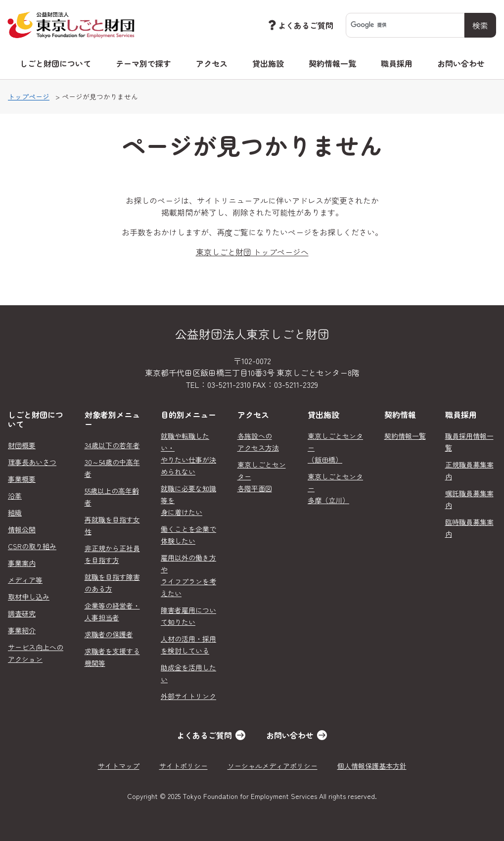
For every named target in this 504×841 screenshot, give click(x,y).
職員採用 (397, 63)
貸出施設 (268, 63)
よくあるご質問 (300, 25)
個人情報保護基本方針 (372, 766)
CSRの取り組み (32, 546)
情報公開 (22, 529)
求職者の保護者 (109, 634)
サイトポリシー (183, 766)
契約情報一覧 (332, 63)
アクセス (212, 63)
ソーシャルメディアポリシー (273, 766)
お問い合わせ (461, 63)
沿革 (15, 496)
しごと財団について (55, 63)
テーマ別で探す (143, 63)
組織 (15, 513)
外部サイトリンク (188, 696)
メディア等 (25, 580)
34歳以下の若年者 (112, 445)
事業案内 (22, 563)
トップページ (29, 96)
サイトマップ (119, 766)
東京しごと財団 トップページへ (252, 252)
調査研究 (22, 613)
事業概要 (22, 479)
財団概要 (22, 445)
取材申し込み (29, 597)
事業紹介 (22, 630)
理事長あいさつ (32, 462)
